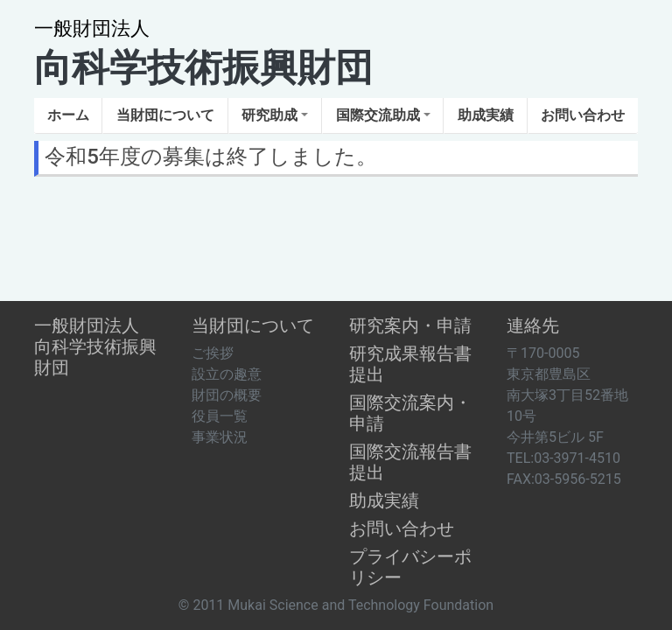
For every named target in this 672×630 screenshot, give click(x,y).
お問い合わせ (402, 528)
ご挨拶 (213, 353)
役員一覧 (220, 416)
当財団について (253, 325)
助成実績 (384, 500)
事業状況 (220, 437)
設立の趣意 (227, 374)
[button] (165, 115)
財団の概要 (227, 395)
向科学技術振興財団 (203, 54)
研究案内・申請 (410, 325)
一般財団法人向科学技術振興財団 (95, 346)
